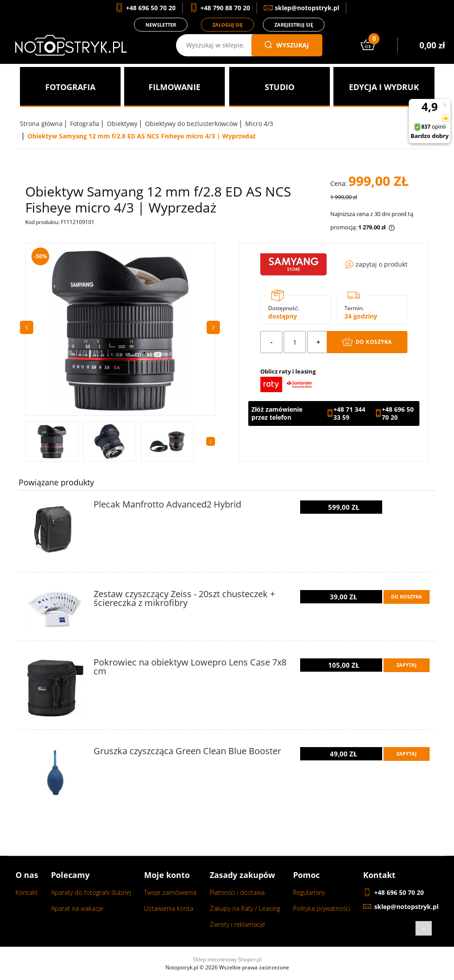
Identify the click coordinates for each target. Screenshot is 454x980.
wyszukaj (287, 45)
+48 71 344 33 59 (349, 413)
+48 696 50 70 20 (398, 413)
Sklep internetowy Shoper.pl (227, 959)
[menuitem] (70, 87)
